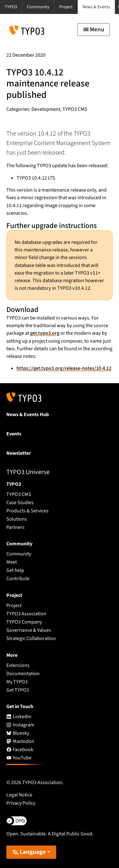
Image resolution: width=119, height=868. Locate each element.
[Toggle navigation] (93, 30)
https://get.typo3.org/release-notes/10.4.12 (64, 368)
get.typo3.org (45, 333)
